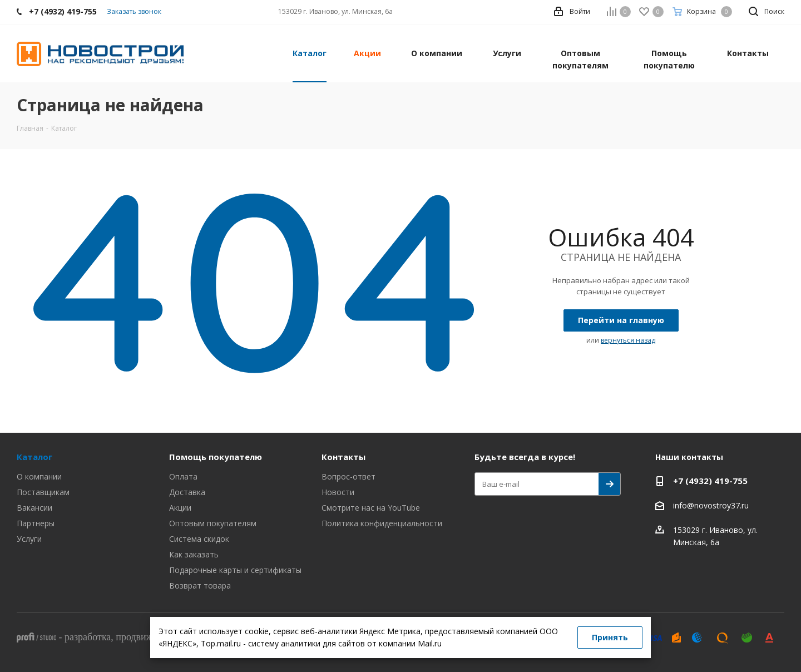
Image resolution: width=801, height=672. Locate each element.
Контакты (343, 457)
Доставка (187, 492)
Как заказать (194, 554)
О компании (39, 476)
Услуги (29, 539)
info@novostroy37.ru (711, 505)
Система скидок (199, 539)
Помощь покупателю (216, 457)
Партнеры (36, 523)
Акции (180, 508)
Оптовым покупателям (213, 523)
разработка (88, 637)
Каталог (34, 457)
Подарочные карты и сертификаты (235, 570)
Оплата (183, 476)
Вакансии (34, 508)
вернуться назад (628, 340)
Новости (338, 492)
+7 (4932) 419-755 (710, 481)
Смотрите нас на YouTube (371, 508)
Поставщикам (43, 492)
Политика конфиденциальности (382, 523)
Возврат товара (200, 585)
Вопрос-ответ (348, 476)
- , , (127, 637)
